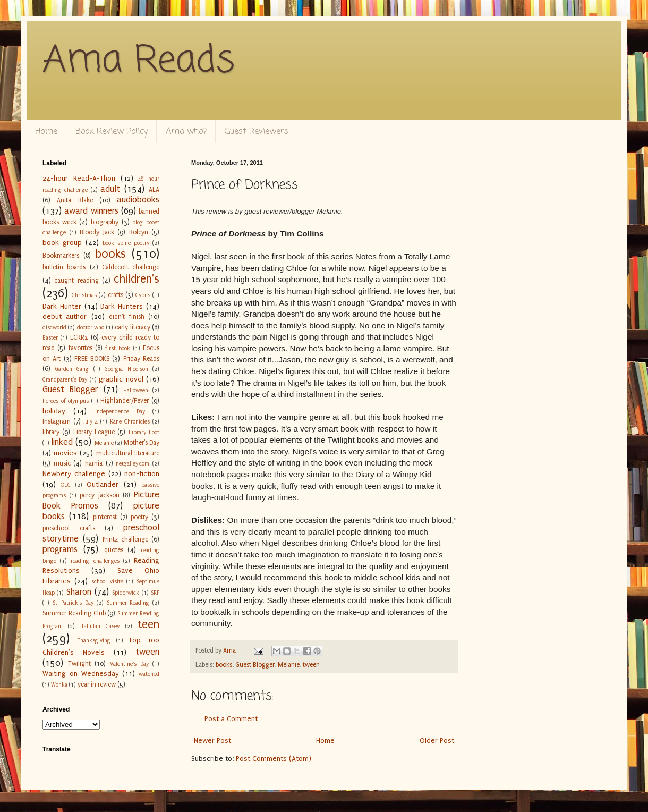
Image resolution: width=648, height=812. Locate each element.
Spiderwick (126, 593)
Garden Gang (72, 369)
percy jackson (100, 495)
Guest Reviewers (257, 132)
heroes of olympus (66, 401)
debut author (65, 316)
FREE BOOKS (92, 359)
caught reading (76, 281)
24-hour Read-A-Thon (79, 178)
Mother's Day (142, 443)
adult (110, 189)
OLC (66, 485)
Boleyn (139, 232)
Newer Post (212, 741)
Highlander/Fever (125, 401)
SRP (155, 593)
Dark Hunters (122, 306)
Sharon (79, 592)
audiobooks (138, 200)
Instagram (57, 421)
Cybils (143, 295)
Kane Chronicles (130, 422)
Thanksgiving (94, 641)
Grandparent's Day (65, 380)
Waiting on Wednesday (81, 674)
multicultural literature (128, 453)
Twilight (79, 664)
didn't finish (126, 317)
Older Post (437, 741)
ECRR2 (79, 337)
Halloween (136, 390)
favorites (80, 348)
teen (148, 625)
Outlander (103, 484)
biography (105, 222)
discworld (54, 328)
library (51, 432)
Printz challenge (125, 539)
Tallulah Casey (100, 626)
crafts (116, 295)
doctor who (91, 328)
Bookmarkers (61, 256)
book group (62, 243)
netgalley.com (133, 464)
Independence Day (120, 412)
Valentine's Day (129, 664)
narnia (94, 463)
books (224, 665)
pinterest (105, 517)
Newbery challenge (74, 474)
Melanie (289, 665)
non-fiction (142, 474)
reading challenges (95, 561)
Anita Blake (75, 200)
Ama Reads (139, 61)
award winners (91, 211)
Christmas (84, 295)
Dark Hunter (62, 306)
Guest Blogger (255, 665)
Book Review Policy (112, 132)
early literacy (132, 327)
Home (46, 132)
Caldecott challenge (131, 267)
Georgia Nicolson (126, 369)
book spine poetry (126, 243)
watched (149, 674)
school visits (107, 582)
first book (118, 348)
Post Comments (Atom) (274, 759)
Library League (94, 432)
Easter (50, 338)
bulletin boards (64, 267)
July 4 (91, 422)
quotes (114, 550)
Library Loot (144, 432)
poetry (139, 517)
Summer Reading (128, 603)
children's (137, 279)
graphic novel (121, 379)
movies (65, 453)
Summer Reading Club (74, 613)
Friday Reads (141, 359)
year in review (97, 684)
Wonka (59, 685)
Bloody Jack (97, 232)
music (62, 463)
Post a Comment (231, 719)
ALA (154, 190)
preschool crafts (69, 528)
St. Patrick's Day (73, 603)
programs (60, 549)
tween (311, 665)
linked (62, 442)
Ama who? (186, 132)
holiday (54, 411)
